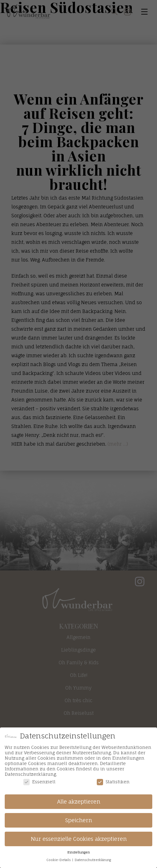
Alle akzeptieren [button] (79, 802)
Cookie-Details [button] (59, 860)
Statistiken (113, 782)
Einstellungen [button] (79, 852)
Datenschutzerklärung (93, 860)
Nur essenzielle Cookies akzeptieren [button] (79, 839)
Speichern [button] (79, 820)
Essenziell (39, 782)
